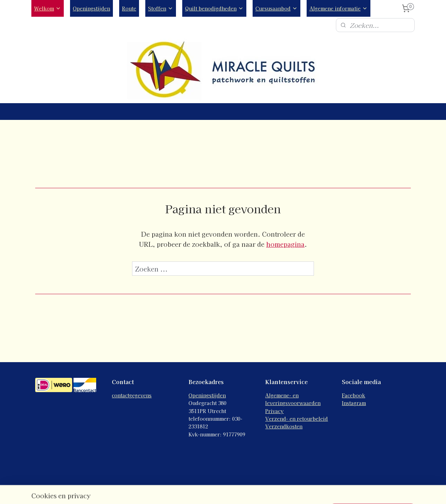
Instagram (354, 403)
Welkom (48, 8)
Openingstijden (91, 8)
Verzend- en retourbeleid (297, 419)
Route (129, 8)
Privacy (274, 411)
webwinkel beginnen (243, 491)
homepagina (285, 244)
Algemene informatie (339, 8)
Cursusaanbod (276, 8)
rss (218, 491)
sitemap (205, 491)
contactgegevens (132, 395)
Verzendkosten (284, 426)
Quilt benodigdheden (214, 8)
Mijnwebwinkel (302, 491)
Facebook (353, 395)
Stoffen (161, 8)
